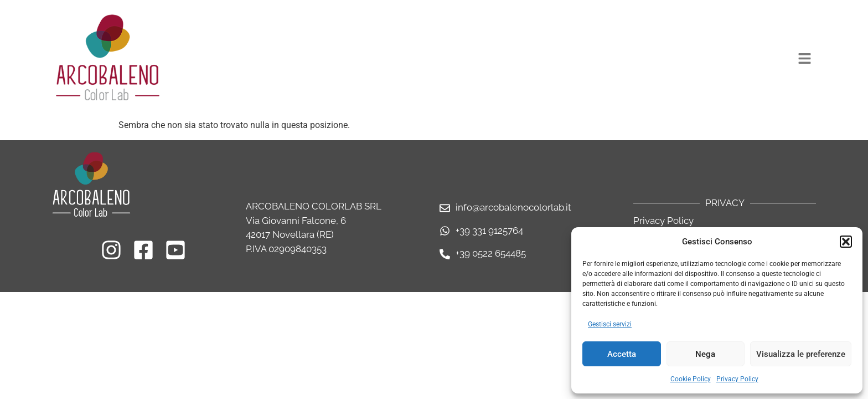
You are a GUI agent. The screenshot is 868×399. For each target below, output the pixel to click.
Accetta (622, 354)
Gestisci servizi (610, 324)
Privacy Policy (737, 379)
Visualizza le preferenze (801, 354)
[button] (846, 242)
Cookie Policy (691, 379)
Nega (705, 354)
